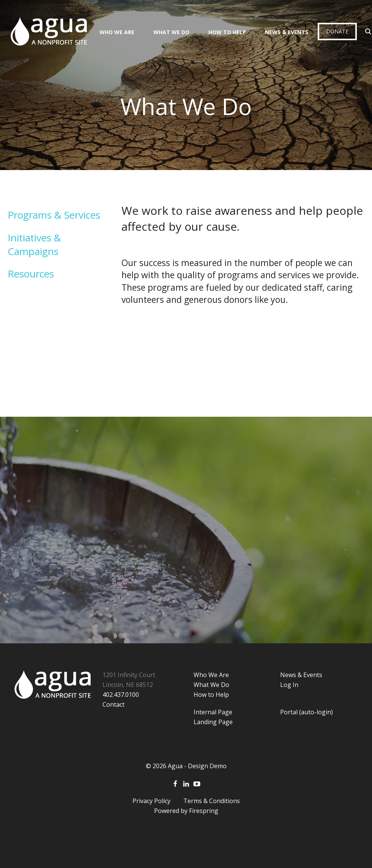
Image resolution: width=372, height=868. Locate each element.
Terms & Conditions (212, 801)
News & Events (287, 32)
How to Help (211, 695)
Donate (337, 31)
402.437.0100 (121, 695)
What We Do (171, 32)
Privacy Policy (151, 801)
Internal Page (213, 712)
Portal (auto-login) (307, 712)
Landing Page (213, 722)
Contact (113, 704)
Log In (289, 685)
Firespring (204, 811)
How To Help (227, 32)
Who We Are (117, 32)
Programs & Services (54, 215)
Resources (31, 274)
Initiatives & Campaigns (34, 244)
